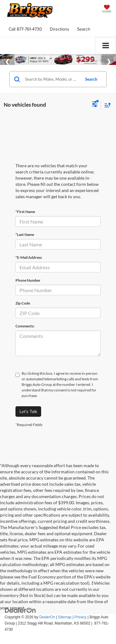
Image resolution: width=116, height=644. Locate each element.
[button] (25, 29)
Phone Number (28, 280)
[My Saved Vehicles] (107, 9)
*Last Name (25, 235)
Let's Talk (28, 412)
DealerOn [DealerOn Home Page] (47, 617)
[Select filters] (95, 105)
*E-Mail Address (29, 257)
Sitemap (65, 617)
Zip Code (23, 303)
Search (91, 79)
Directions (60, 29)
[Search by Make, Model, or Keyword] (52, 79)
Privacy (81, 617)
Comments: (25, 326)
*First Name (25, 212)
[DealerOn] (20, 610)
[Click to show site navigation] (105, 46)
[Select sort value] (106, 105)
